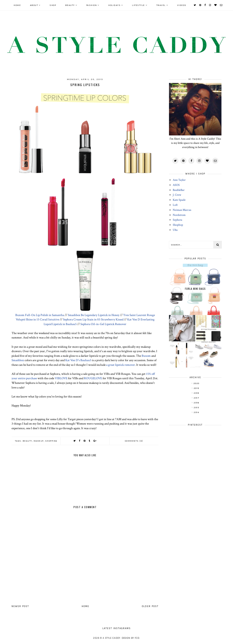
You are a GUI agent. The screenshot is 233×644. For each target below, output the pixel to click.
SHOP (53, 5)
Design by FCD (131, 638)
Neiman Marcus (182, 210)
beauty (27, 441)
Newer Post (20, 606)
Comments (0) (134, 441)
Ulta (175, 230)
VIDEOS (182, 5)
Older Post (150, 606)
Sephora (177, 220)
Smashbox (18, 360)
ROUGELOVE (93, 378)
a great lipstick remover (121, 365)
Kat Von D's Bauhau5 (78, 360)
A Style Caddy (111, 638)
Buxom (146, 356)
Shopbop (178, 225)
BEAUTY (70, 5)
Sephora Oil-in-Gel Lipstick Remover (103, 324)
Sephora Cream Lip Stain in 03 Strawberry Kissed (93, 319)
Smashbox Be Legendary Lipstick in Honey (94, 315)
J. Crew (177, 195)
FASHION (92, 5)
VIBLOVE (61, 378)
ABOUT (34, 5)
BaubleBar (179, 190)
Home (17, 5)
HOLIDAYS (114, 5)
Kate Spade (179, 200)
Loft (175, 205)
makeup (39, 441)
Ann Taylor (179, 180)
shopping (51, 441)
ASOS (176, 185)
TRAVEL (161, 5)
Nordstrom (179, 215)
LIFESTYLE (138, 5)
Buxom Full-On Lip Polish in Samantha (40, 315)
